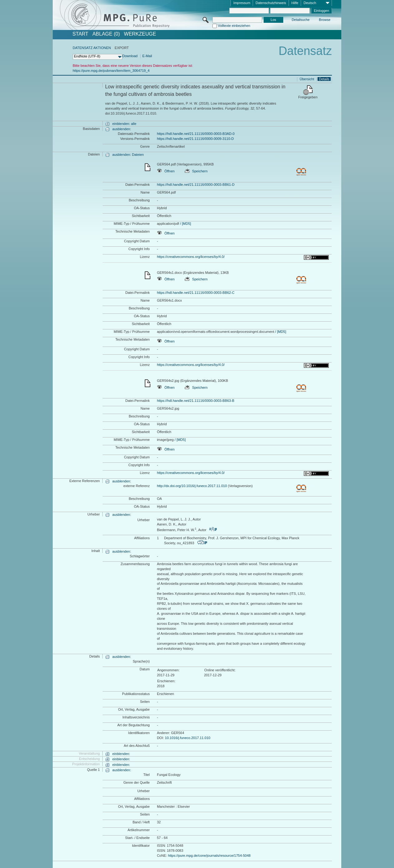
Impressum (242, 3)
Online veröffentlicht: (220, 670)
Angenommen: (168, 670)
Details (324, 79)
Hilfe (295, 3)
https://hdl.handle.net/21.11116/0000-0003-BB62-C (196, 293)
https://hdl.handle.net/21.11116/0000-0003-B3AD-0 (196, 134)
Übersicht (307, 79)
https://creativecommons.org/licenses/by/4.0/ (191, 257)
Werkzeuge (140, 34)
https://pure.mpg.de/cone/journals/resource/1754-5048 (209, 856)
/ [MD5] (185, 224)
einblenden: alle (124, 124)
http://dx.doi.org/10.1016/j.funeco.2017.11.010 (192, 486)
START (80, 34)
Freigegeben (308, 97)
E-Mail (147, 56)
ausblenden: (122, 129)
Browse (325, 20)
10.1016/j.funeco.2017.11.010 (188, 738)
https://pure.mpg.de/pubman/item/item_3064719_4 (111, 71)
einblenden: (121, 754)
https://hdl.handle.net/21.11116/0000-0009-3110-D (195, 139)
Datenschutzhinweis (271, 3)
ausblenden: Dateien (128, 155)
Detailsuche (301, 20)
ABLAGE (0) (106, 34)
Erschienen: (166, 681)
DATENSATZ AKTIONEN (92, 48)
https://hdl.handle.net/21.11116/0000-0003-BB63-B (196, 401)
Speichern (196, 171)
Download (130, 56)
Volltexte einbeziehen (234, 26)
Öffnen (166, 171)
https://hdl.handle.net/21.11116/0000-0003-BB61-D (196, 185)
